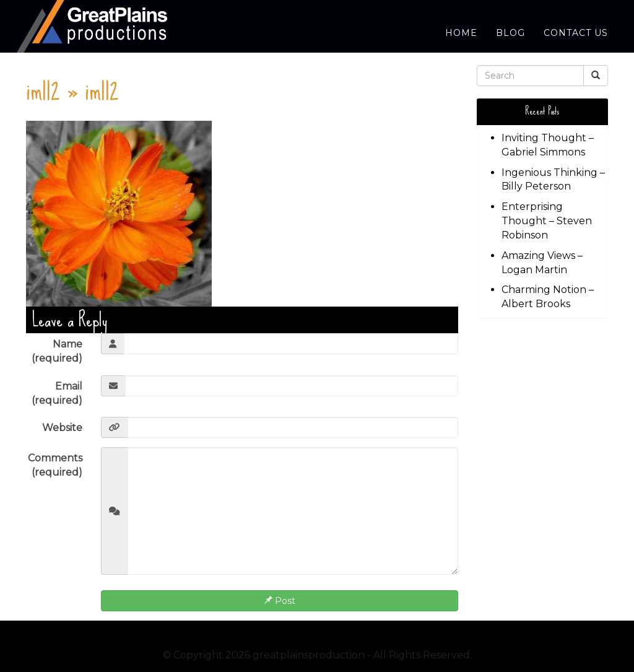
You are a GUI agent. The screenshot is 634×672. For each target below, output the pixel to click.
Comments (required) (55, 465)
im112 (43, 90)
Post (280, 601)
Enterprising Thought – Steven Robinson (547, 221)
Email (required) (57, 393)
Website (62, 428)
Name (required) (57, 351)
